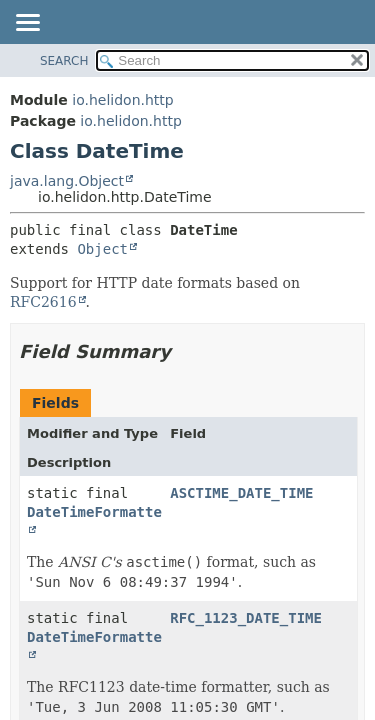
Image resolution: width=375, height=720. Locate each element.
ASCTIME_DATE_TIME (241, 493)
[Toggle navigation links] (27, 24)
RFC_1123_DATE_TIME (246, 618)
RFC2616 (43, 302)
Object (102, 249)
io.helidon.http (122, 100)
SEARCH (64, 61)
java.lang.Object (67, 181)
